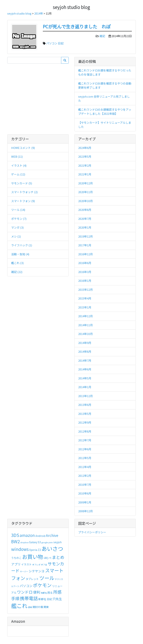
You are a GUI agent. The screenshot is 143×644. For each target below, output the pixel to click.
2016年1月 (85, 281)
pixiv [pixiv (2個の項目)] (51, 542)
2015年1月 (85, 307)
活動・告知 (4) (20, 254)
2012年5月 (85, 458)
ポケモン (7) (19, 219)
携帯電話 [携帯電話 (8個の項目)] (29, 598)
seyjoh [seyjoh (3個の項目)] (58, 542)
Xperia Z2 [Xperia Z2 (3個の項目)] (35, 550)
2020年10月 (85, 201)
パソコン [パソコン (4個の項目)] (26, 586)
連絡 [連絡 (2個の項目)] (30, 607)
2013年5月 (85, 414)
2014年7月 (85, 360)
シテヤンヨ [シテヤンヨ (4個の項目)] (37, 571)
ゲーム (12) (18, 174)
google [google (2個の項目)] (45, 542)
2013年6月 (85, 405)
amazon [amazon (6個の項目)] (27, 535)
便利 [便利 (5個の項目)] (37, 592)
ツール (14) (18, 210)
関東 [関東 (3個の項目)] (46, 607)
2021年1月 (85, 174)
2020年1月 (85, 227)
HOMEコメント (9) (23, 148)
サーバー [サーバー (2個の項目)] (24, 572)
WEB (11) (17, 156)
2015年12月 (85, 290)
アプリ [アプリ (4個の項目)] (16, 564)
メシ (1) (16, 236)
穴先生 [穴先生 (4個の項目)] (57, 599)
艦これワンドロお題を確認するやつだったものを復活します (105, 72)
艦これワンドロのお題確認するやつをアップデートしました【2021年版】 (105, 112)
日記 (61, 43)
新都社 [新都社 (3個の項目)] (42, 599)
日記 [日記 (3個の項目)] (49, 599)
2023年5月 (85, 156)
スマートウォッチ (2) (24, 192)
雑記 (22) (17, 272)
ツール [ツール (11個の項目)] (47, 578)
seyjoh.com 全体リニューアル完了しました (104, 99)
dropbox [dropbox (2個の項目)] (24, 542)
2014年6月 (85, 369)
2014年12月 (85, 316)
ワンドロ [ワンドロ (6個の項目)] (25, 592)
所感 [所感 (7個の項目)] (57, 592)
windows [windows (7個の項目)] (20, 549)
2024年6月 (85, 148)
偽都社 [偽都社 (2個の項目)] (44, 593)
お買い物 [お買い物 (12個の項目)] (33, 557)
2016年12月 (85, 254)
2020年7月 (85, 219)
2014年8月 (85, 351)
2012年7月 (85, 440)
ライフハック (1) (22, 245)
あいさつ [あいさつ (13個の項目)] (52, 548)
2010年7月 (85, 485)
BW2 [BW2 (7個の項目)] (15, 541)
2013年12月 (85, 396)
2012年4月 (85, 467)
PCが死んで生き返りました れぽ (77, 26)
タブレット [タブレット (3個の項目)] (32, 579)
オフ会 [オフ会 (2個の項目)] (44, 565)
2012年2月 (85, 476)
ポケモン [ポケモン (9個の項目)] (42, 585)
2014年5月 (85, 378)
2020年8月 (85, 210)
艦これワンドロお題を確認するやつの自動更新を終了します (105, 85)
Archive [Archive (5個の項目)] (52, 535)
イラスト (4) (19, 165)
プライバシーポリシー (92, 532)
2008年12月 (85, 511)
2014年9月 (85, 343)
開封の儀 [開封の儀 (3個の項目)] (38, 607)
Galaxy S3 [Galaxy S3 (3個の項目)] (35, 542)
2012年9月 (85, 422)
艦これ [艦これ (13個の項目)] (19, 606)
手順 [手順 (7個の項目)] (15, 598)
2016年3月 (85, 272)
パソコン (52, 43)
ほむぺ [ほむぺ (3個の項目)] (47, 558)
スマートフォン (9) (23, 201)
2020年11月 (85, 192)
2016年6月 (85, 263)
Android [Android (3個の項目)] (40, 536)
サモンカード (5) (22, 183)
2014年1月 (85, 387)
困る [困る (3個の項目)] (50, 592)
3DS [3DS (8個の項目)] (15, 535)
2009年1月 (85, 502)
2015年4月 (85, 298)
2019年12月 (85, 236)
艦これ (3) (17, 263)
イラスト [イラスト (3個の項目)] (26, 564)
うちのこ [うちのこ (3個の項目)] (16, 558)
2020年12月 (85, 183)
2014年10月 (85, 334)
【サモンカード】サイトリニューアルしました (105, 125)
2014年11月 (85, 325)
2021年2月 (85, 165)
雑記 (102, 36)
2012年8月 (85, 431)
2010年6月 (85, 493)
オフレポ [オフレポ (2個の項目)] (36, 565)
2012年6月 (85, 449)
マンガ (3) (17, 227)
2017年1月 (85, 245)
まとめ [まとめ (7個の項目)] (58, 557)
